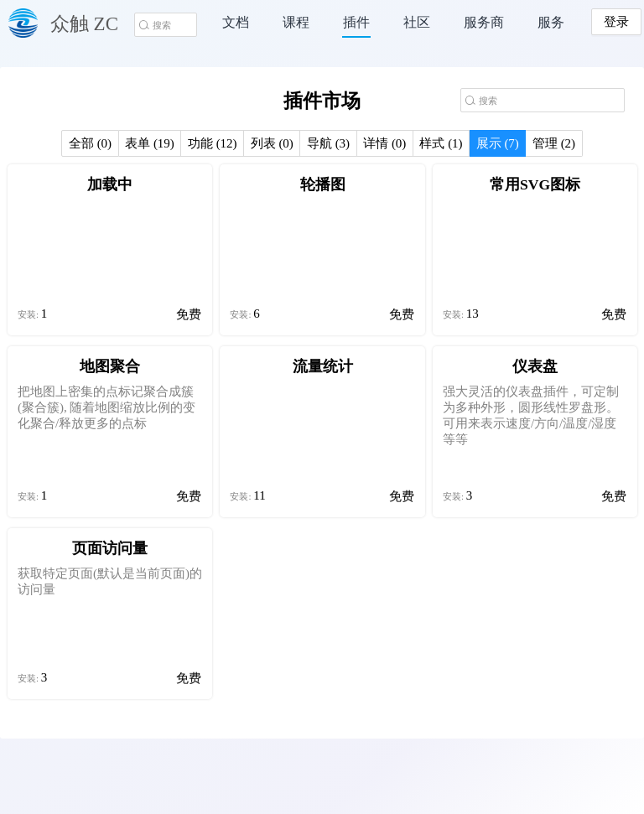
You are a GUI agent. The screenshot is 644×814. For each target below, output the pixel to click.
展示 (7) (498, 143)
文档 (236, 22)
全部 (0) (90, 143)
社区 (417, 22)
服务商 (484, 22)
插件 (356, 22)
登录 (616, 22)
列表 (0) (272, 143)
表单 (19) (150, 143)
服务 (551, 22)
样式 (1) (441, 143)
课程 (296, 22)
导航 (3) (328, 143)
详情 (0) (384, 143)
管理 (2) (554, 143)
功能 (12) (213, 143)
